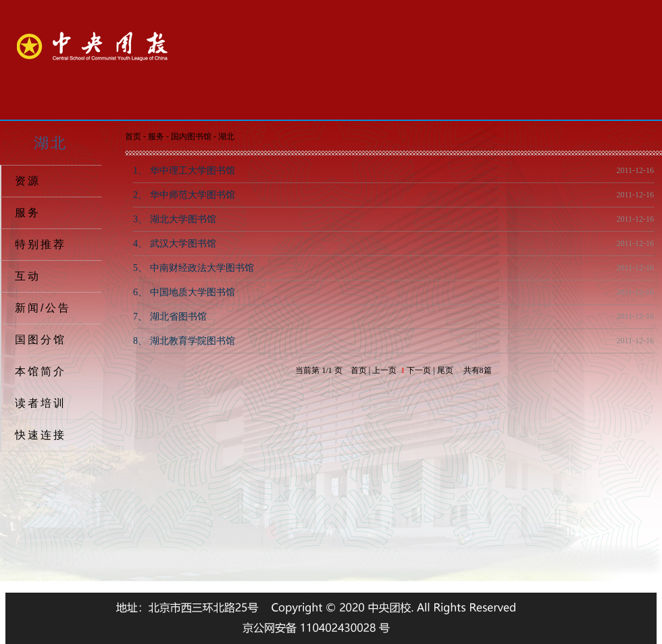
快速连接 (41, 435)
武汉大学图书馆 (175, 244)
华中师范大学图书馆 (184, 195)
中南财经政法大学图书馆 (194, 268)
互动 (28, 276)
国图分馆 (41, 340)
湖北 (226, 137)
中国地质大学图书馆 (184, 292)
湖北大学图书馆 (175, 219)
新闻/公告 (43, 308)
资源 (28, 181)
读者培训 (41, 403)
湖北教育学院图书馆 (184, 341)
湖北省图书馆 (170, 317)
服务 (28, 213)
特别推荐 (41, 244)
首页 (133, 137)
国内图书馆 (191, 137)
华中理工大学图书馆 (184, 171)
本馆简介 (41, 371)
